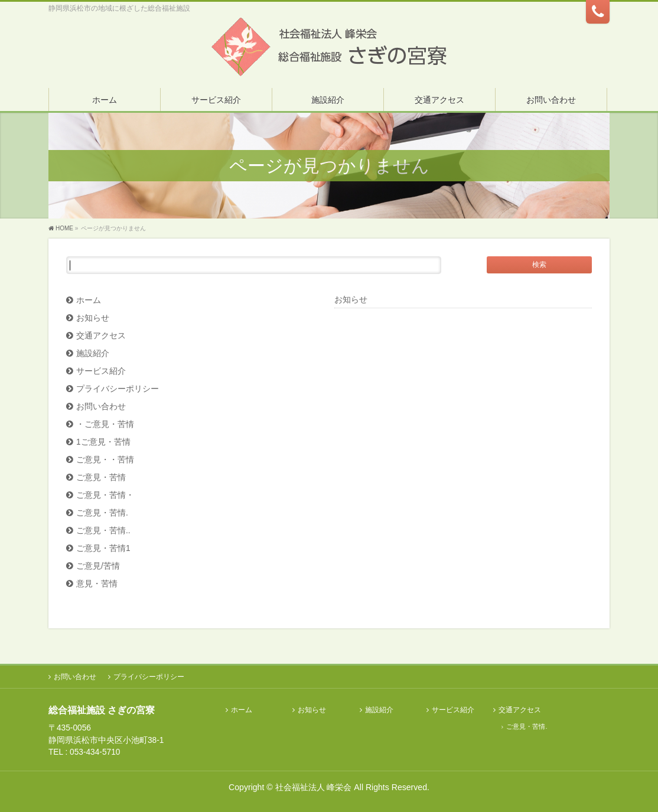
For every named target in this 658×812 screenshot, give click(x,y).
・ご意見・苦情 (105, 424)
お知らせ (93, 318)
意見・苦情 (97, 584)
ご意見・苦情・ (105, 495)
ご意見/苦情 (98, 566)
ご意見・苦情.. (103, 531)
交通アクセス (101, 336)
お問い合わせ (101, 407)
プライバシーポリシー (118, 389)
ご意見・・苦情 (105, 460)
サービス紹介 (101, 371)
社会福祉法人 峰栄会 (314, 787)
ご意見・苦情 (101, 477)
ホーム (89, 300)
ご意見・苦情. (102, 513)
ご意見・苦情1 (103, 548)
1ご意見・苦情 (103, 442)
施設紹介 (93, 353)
